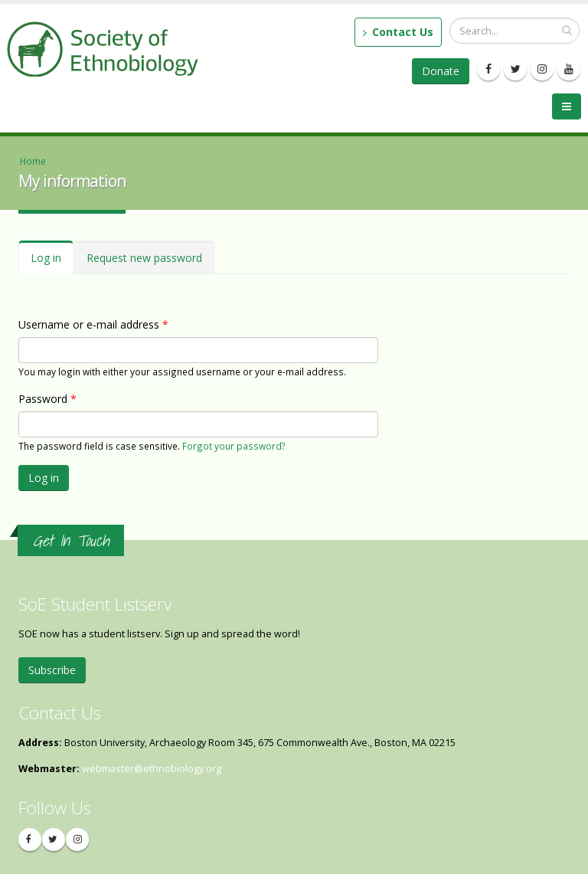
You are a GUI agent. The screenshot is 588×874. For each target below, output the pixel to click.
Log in (52, 262)
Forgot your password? (234, 446)
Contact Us (398, 32)
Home (33, 161)
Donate (441, 71)
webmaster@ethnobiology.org (152, 769)
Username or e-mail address (93, 324)
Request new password (144, 258)
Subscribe (52, 670)
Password (47, 399)
